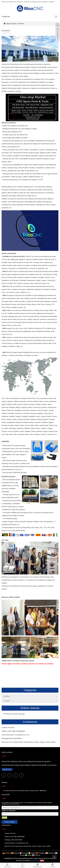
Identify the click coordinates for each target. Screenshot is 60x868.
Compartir (8, 865)
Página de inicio (11, 24)
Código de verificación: (9, 811)
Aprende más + (7, 769)
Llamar (23, 865)
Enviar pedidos (10, 822)
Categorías (6, 17)
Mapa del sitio (35, 861)
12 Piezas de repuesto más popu (14, 714)
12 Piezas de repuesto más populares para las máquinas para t (21, 791)
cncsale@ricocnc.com (22, 735)
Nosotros (21, 24)
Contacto (7, 701)
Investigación (38, 865)
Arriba (52, 865)
